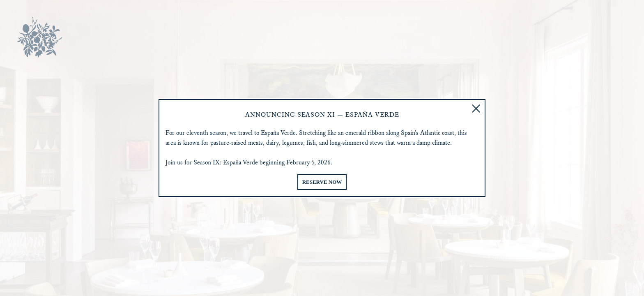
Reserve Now (322, 182)
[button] (476, 109)
